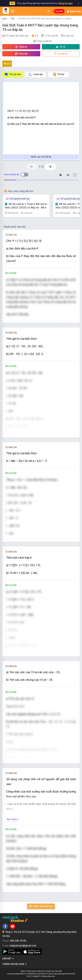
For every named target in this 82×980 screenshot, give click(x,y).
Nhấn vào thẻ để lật (41, 157)
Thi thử (58, 74)
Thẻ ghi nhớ (13, 74)
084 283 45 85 (18, 941)
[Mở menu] (13, 11)
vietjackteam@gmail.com (23, 946)
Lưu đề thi (61, 54)
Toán (13, 19)
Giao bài (21, 54)
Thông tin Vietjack (15, 964)
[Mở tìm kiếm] (49, 11)
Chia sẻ (21, 47)
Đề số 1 (7, 64)
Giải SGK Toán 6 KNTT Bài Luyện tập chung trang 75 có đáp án (45, 19)
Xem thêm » (13, 819)
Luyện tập (36, 74)
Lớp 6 (5, 19)
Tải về (61, 47)
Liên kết (8, 959)
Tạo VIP (59, 11)
